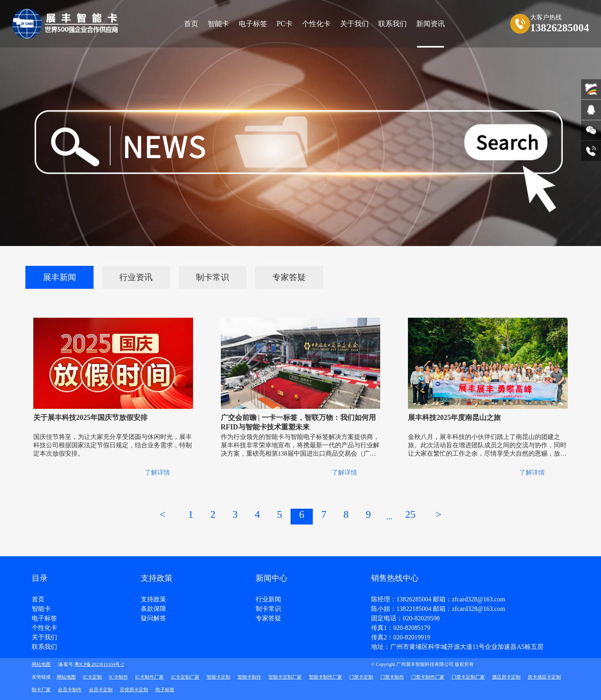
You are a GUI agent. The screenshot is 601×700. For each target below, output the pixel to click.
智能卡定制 (218, 677)
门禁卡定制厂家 (468, 677)
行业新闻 (268, 599)
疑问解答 (153, 618)
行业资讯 (136, 277)
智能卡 (218, 24)
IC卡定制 (92, 677)
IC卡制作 (119, 677)
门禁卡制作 (392, 677)
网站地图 (41, 664)
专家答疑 (289, 277)
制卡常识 (212, 277)
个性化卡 (316, 24)
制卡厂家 (41, 690)
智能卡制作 (249, 677)
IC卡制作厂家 (149, 677)
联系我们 (44, 647)
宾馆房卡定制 (134, 690)
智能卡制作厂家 (325, 677)
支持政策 (153, 599)
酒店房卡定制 (506, 677)
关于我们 (44, 637)
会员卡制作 (70, 690)
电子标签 (253, 24)
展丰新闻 (59, 277)
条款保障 (153, 609)
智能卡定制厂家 (285, 677)
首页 (191, 24)
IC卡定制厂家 (185, 677)
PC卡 (285, 24)
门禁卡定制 (361, 677)
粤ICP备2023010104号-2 (99, 664)
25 (410, 514)
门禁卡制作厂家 (428, 677)
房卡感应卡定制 (544, 677)
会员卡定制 (101, 690)
